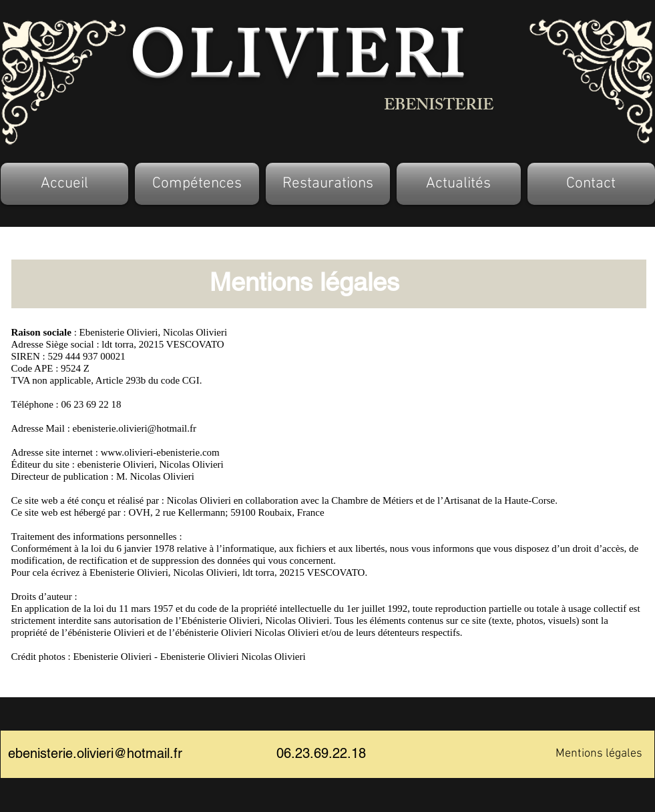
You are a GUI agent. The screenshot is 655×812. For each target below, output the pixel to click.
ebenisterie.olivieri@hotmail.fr (135, 428)
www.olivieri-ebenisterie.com (160, 452)
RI (429, 65)
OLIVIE (261, 65)
